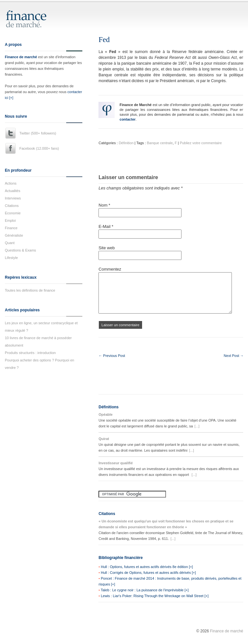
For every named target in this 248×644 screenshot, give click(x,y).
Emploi (10, 220)
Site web (107, 248)
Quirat (104, 439)
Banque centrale (160, 143)
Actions (11, 183)
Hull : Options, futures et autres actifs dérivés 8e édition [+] (147, 567)
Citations (12, 206)
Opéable (105, 414)
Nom (104, 205)
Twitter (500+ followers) (38, 133)
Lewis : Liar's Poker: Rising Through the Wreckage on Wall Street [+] (155, 596)
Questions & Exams (21, 250)
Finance (11, 228)
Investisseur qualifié (116, 463)
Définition (126, 143)
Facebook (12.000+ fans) (39, 148)
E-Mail (106, 226)
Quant (10, 243)
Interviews (13, 198)
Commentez (110, 269)
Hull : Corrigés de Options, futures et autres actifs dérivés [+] (148, 573)
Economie (13, 213)
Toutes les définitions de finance (30, 290)
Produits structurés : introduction (30, 353)
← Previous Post (112, 356)
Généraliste (14, 235)
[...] (197, 426)
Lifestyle (11, 258)
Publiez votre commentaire (201, 143)
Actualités (13, 191)
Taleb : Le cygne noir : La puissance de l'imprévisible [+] (145, 590)
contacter (128, 119)
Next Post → (234, 356)
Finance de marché (21, 57)
